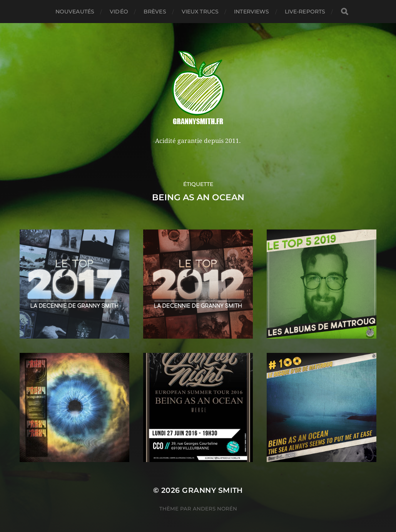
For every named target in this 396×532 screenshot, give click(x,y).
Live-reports (305, 12)
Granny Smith (212, 490)
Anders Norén (215, 509)
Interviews (251, 12)
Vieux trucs (200, 12)
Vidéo (119, 12)
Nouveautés (75, 12)
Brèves (155, 12)
